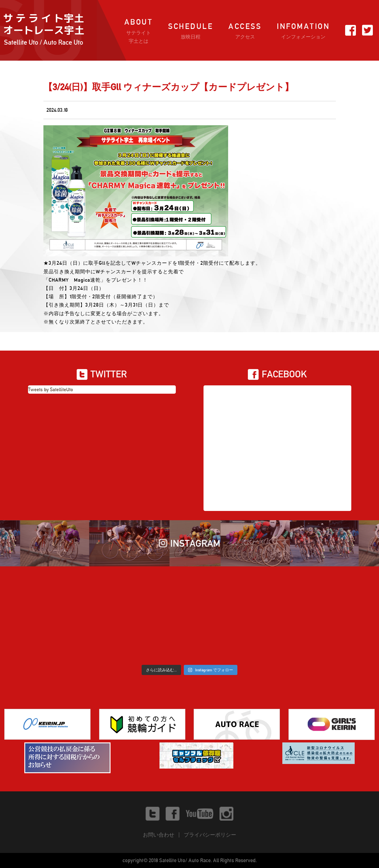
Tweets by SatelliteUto (50, 390)
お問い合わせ (159, 835)
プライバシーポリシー (210, 835)
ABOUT (139, 31)
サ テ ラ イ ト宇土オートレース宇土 (44, 30)
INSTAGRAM (190, 543)
